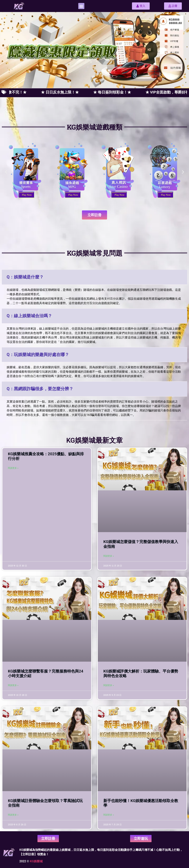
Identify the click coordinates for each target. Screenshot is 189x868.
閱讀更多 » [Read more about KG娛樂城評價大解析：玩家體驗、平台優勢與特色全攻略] (109, 685)
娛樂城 (38, 861)
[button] (81, 6)
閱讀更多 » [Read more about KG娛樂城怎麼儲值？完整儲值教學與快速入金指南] (109, 556)
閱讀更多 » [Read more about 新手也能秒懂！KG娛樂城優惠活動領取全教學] (109, 815)
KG (32, 861)
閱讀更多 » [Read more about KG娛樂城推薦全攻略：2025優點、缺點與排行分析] (13, 468)
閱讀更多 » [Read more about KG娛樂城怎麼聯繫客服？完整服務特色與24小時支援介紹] (13, 685)
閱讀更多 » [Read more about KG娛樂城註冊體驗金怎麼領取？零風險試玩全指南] (13, 815)
